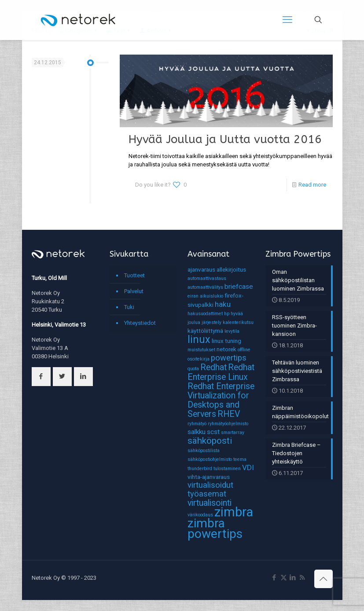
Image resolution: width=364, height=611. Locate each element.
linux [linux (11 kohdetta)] (199, 339)
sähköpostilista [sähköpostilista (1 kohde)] (204, 451)
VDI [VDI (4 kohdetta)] (248, 467)
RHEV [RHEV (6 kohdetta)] (229, 414)
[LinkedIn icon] (293, 578)
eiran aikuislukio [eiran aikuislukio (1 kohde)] (205, 296)
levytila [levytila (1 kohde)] (232, 331)
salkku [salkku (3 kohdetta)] (197, 432)
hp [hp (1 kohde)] (227, 314)
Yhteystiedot (140, 323)
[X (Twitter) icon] (284, 578)
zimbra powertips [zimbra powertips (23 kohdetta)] (215, 528)
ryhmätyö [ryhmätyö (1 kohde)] (197, 424)
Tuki (129, 307)
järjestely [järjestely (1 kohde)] (211, 322)
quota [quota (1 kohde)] (193, 369)
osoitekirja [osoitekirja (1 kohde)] (199, 359)
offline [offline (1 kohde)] (244, 350)
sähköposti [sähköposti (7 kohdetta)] (210, 441)
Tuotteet (134, 275)
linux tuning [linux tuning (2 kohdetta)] (226, 341)
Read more (312, 185)
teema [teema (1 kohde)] (240, 459)
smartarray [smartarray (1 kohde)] (233, 432)
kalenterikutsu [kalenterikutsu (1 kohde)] (238, 322)
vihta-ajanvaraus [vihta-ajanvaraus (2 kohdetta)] (209, 477)
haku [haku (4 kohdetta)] (223, 304)
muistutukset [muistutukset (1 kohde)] (201, 350)
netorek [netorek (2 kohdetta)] (226, 349)
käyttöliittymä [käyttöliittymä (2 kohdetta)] (205, 331)
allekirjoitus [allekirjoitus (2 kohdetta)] (231, 269)
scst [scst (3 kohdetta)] (213, 432)
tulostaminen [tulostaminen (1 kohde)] (227, 469)
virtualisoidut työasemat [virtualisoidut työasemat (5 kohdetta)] (210, 490)
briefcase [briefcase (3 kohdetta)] (239, 287)
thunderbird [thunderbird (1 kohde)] (200, 469)
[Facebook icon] (274, 578)
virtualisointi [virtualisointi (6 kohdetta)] (210, 503)
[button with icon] (41, 377)
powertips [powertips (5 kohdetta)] (229, 358)
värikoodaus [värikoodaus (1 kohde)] (200, 515)
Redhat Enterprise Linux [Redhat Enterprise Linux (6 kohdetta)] (221, 372)
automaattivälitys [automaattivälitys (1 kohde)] (205, 287)
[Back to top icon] (324, 579)
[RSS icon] (302, 578)
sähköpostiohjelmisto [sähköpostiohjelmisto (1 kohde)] (210, 459)
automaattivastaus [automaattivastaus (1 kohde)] (207, 278)
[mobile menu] (287, 20)
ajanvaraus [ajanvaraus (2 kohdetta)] (201, 269)
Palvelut (134, 291)
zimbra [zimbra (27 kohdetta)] (234, 512)
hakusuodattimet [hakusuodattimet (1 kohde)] (205, 314)
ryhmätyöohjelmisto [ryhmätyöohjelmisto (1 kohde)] (228, 424)
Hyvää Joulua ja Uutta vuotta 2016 (225, 139)
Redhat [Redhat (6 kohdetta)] (213, 367)
